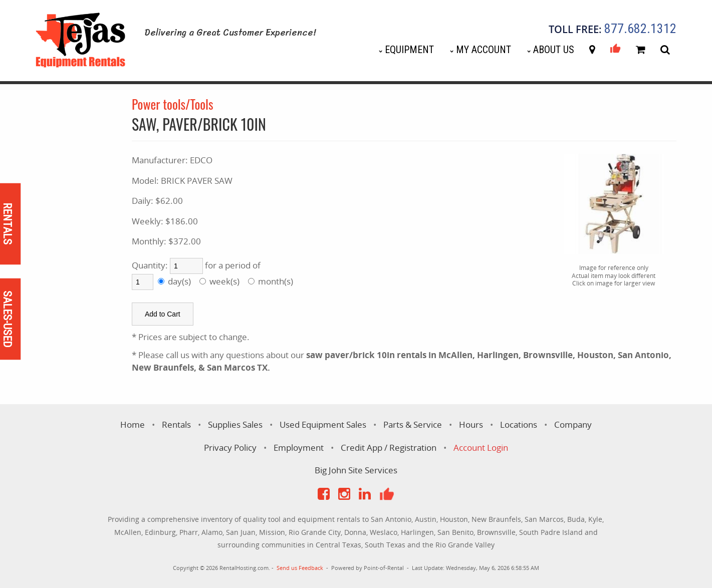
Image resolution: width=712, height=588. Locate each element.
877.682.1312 (640, 29)
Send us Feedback (300, 568)
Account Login (481, 448)
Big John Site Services (356, 470)
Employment (299, 448)
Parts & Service (413, 424)
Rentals (176, 424)
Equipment (409, 50)
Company (573, 424)
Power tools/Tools (173, 104)
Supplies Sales (235, 424)
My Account (484, 50)
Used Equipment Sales (323, 424)
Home (133, 424)
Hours (471, 424)
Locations (519, 424)
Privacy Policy (230, 448)
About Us (554, 50)
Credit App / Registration (389, 448)
